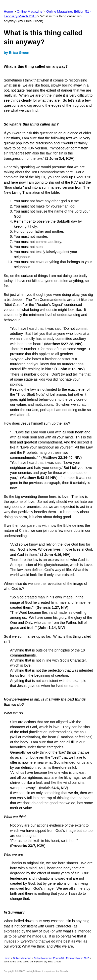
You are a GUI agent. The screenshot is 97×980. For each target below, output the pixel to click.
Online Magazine (30, 11)
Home (8, 11)
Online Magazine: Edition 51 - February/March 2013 (61, 958)
